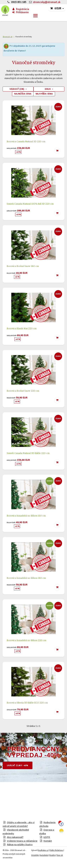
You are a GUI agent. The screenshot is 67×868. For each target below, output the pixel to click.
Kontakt (48, 841)
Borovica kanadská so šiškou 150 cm (26, 515)
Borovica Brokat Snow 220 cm (23, 391)
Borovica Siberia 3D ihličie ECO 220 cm (27, 702)
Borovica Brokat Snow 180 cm (23, 266)
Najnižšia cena (23, 94)
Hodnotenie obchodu (48, 824)
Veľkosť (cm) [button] (17, 89)
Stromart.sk (7, 37)
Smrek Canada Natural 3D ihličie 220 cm (28, 453)
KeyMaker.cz (43, 850)
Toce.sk (60, 855)
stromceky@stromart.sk (47, 2)
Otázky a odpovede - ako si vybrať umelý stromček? (19, 824)
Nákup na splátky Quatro (20, 845)
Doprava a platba (47, 832)
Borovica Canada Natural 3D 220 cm (26, 141)
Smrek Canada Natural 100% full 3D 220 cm (30, 204)
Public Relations (56, 850)
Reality (52, 855)
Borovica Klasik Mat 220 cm (22, 328)
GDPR (47, 837)
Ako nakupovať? (15, 837)
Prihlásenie (20, 12)
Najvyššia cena (44, 94)
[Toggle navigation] (35, 16)
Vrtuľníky (35, 855)
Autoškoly (44, 855)
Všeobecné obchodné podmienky (16, 832)
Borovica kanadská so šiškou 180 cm (26, 578)
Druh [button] (48, 89)
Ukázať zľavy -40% (18, 765)
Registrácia (20, 9)
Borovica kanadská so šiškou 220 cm (26, 640)
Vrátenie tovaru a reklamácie (22, 841)
